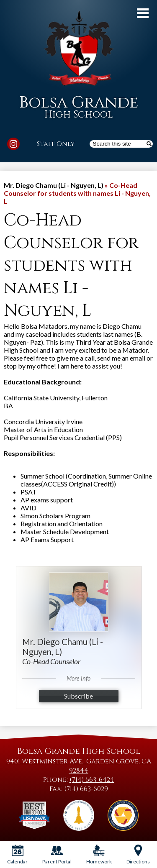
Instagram (13, 145)
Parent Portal (57, 855)
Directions (138, 855)
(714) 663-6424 (92, 780)
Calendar (17, 855)
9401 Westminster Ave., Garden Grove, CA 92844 (79, 766)
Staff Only (56, 144)
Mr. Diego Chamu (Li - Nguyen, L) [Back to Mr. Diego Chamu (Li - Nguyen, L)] (54, 185)
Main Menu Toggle (143, 13)
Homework (99, 855)
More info (78, 678)
